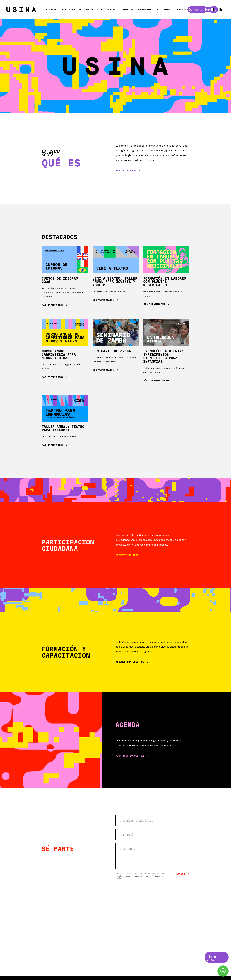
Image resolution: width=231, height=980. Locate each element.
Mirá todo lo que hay (132, 756)
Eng (222, 10)
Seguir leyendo (128, 170)
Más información (55, 305)
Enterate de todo (129, 555)
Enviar (183, 874)
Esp (214, 10)
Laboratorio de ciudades (155, 10)
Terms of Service (154, 876)
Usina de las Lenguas (101, 10)
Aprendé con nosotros (132, 662)
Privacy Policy (131, 876)
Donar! (201, 10)
